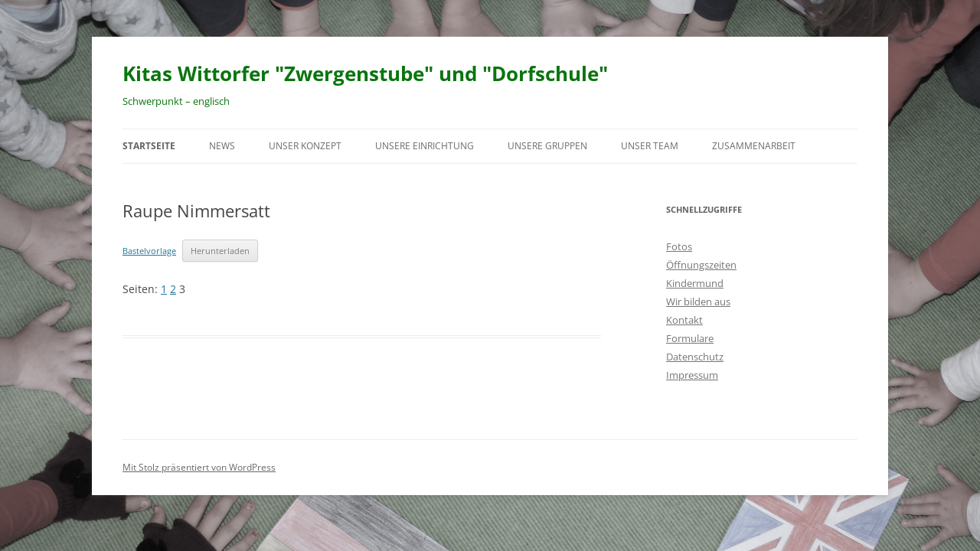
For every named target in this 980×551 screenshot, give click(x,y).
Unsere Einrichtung (425, 146)
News (222, 146)
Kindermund (695, 283)
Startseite (149, 146)
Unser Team (650, 146)
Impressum (692, 375)
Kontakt (684, 320)
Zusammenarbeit (754, 146)
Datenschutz (695, 357)
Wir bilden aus (698, 302)
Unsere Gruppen (547, 146)
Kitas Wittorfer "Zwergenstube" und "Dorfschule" (365, 73)
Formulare (690, 338)
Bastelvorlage (149, 251)
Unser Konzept (305, 146)
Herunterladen (220, 251)
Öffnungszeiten (701, 265)
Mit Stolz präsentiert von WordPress (199, 467)
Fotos (679, 246)
